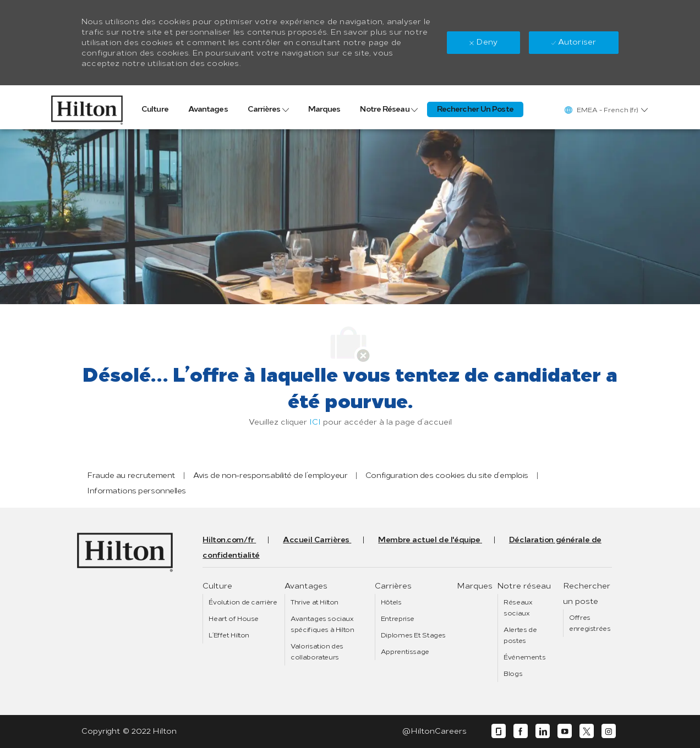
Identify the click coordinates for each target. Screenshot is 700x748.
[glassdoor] (499, 731)
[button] (606, 110)
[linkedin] (543, 731)
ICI (315, 422)
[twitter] (587, 731)
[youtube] (565, 731)
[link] (87, 107)
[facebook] (521, 731)
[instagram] (609, 731)
